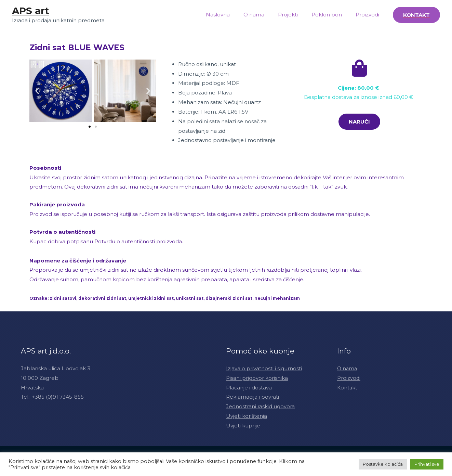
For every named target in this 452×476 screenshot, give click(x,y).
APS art (31, 11)
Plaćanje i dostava (249, 388)
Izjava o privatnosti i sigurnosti (264, 368)
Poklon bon (332, 15)
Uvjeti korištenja (247, 416)
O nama (266, 15)
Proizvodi (369, 15)
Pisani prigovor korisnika (257, 378)
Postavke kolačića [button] (383, 464)
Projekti (296, 15)
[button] (90, 127)
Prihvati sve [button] (427, 464)
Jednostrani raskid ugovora (260, 406)
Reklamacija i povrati (252, 397)
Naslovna (233, 15)
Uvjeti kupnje (243, 426)
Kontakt (348, 388)
